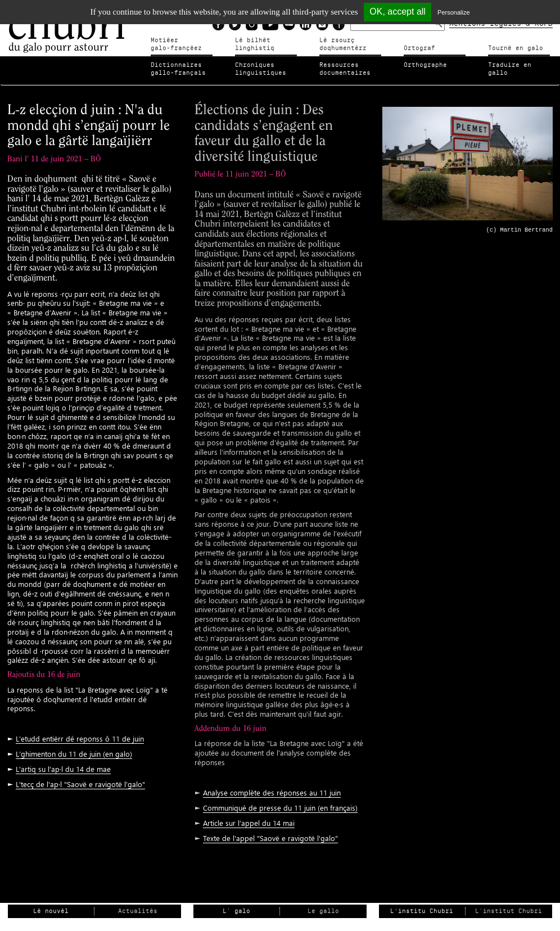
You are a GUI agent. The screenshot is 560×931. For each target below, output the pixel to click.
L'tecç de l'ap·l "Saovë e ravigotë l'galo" (80, 784)
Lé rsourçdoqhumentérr (343, 44)
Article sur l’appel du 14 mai (249, 823)
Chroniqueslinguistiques (261, 69)
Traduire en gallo (510, 69)
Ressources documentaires (345, 69)
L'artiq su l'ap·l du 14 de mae (63, 769)
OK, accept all (398, 12)
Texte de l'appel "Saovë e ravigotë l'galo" (270, 838)
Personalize (453, 12)
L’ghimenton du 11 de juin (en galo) (74, 754)
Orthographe (425, 65)
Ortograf (419, 48)
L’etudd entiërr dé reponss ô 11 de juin (80, 738)
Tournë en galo (516, 48)
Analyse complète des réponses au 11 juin (272, 792)
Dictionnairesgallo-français (178, 69)
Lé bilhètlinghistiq (255, 44)
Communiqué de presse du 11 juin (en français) (280, 808)
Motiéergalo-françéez (176, 44)
